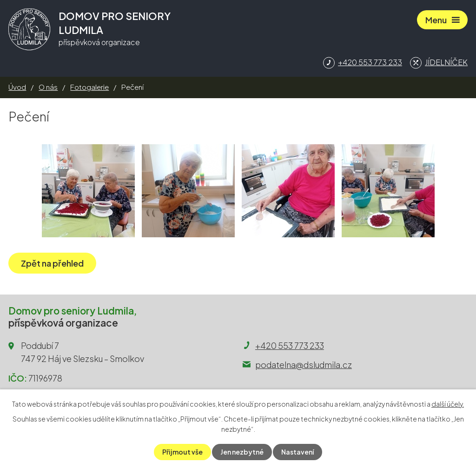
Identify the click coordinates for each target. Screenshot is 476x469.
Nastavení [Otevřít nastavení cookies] (297, 452)
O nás (48, 87)
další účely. (448, 404)
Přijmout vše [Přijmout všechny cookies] (182, 452)
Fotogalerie (89, 87)
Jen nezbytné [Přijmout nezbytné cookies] (242, 452)
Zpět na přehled (52, 263)
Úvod (17, 87)
